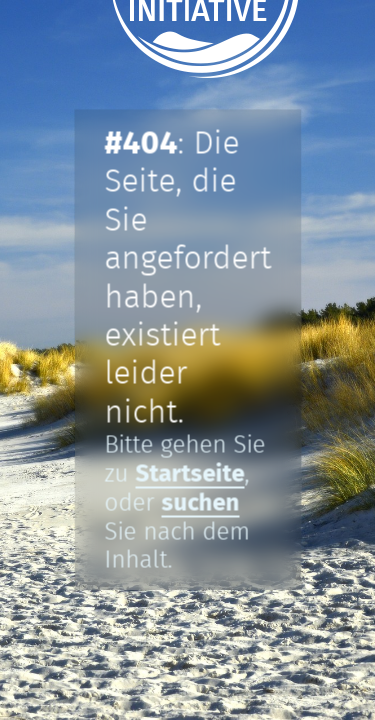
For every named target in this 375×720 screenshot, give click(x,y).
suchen (200, 503)
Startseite (189, 474)
